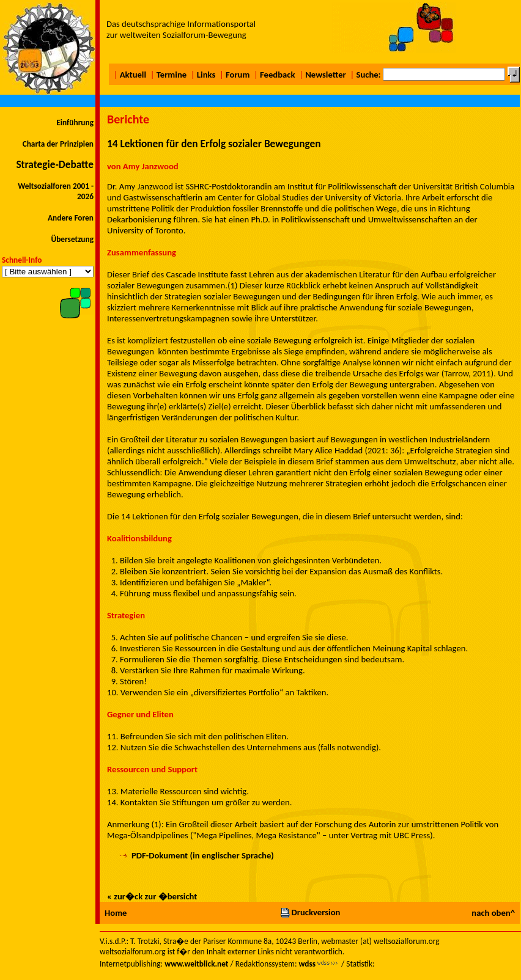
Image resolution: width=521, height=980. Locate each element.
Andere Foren (71, 218)
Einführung (75, 122)
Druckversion (310, 912)
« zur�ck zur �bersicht (152, 896)
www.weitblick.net (196, 964)
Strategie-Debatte (55, 164)
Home (116, 913)
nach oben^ (493, 913)
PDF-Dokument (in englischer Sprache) (203, 855)
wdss (307, 964)
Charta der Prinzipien (58, 144)
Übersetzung (72, 239)
